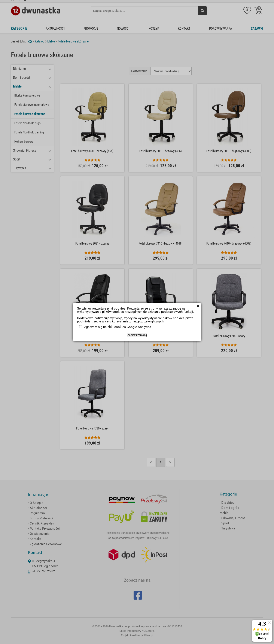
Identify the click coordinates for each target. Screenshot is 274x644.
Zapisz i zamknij (137, 335)
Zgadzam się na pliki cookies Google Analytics (118, 327)
